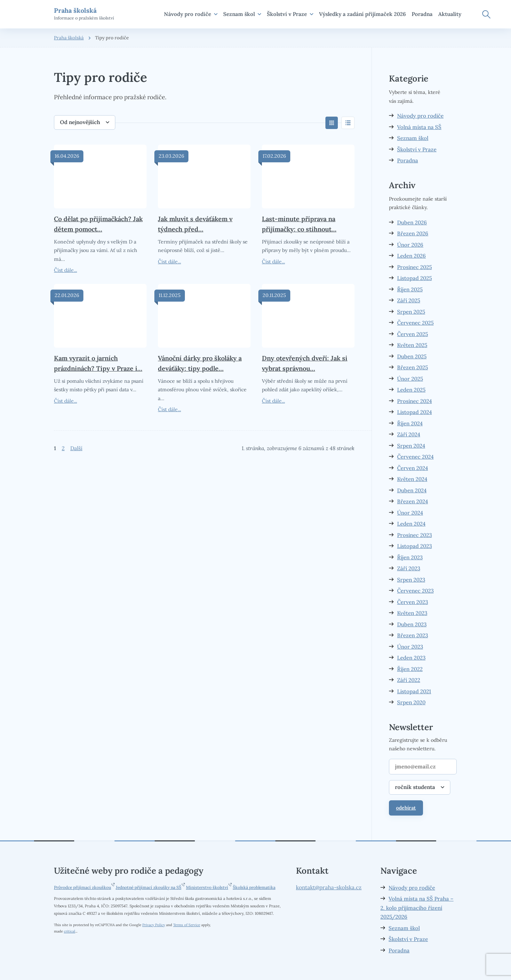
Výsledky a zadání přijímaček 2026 (362, 14)
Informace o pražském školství (84, 14)
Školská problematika (254, 887)
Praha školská (69, 38)
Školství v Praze (290, 14)
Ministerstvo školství (207, 887)
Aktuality (450, 14)
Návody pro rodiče (191, 14)
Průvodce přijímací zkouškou (83, 887)
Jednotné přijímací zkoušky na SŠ (149, 887)
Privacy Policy (154, 925)
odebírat (406, 808)
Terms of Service (187, 925)
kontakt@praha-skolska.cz (329, 887)
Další (76, 448)
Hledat (486, 14)
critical (70, 931)
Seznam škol (242, 14)
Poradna (422, 14)
